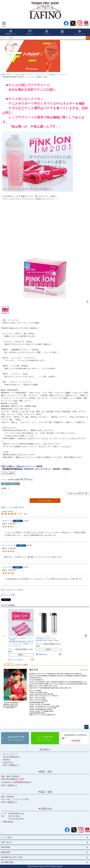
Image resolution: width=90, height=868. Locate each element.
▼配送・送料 (45, 772)
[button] (4, 636)
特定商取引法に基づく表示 (12, 857)
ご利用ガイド (14, 765)
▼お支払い (45, 749)
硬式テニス (11, 75)
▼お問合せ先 (45, 809)
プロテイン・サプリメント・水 (37, 75)
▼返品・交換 (45, 792)
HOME (3, 75)
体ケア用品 (20, 75)
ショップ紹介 (6, 837)
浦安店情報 (6, 847)
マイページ (47, 32)
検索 (88, 38)
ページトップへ (86, 727)
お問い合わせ (8, 821)
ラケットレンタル (80, 32)
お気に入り (30, 32)
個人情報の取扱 (7, 862)
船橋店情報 (6, 852)
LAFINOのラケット (11, 32)
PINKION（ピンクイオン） (59, 75)
